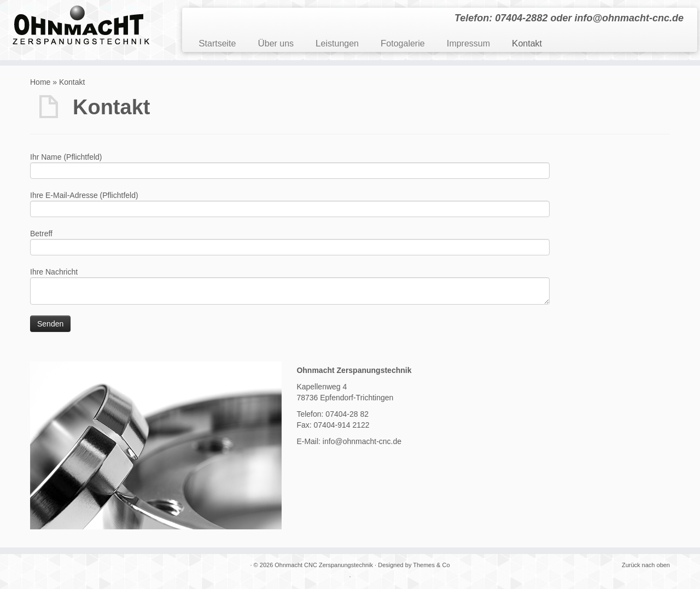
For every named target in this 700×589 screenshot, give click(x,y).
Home (40, 82)
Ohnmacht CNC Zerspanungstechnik (324, 565)
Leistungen (337, 43)
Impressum (468, 43)
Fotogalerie (403, 43)
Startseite (217, 43)
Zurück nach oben (646, 565)
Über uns (276, 43)
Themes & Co (431, 565)
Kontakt (527, 43)
